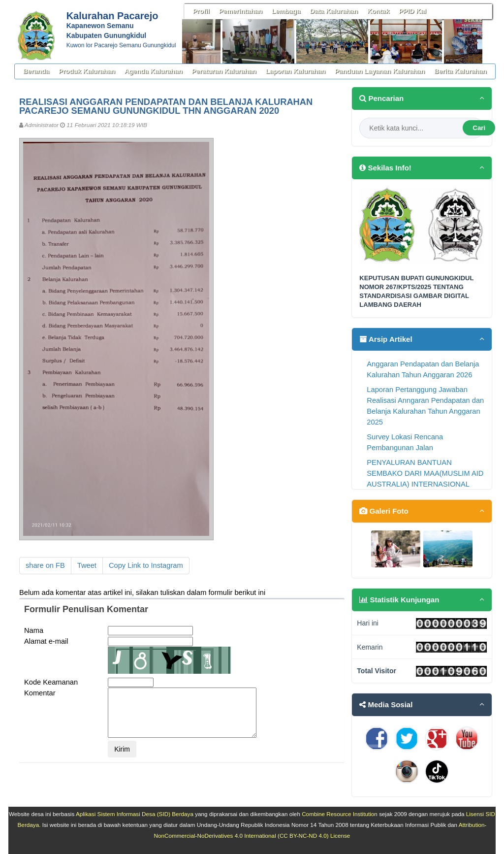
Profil (201, 11)
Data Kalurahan (334, 11)
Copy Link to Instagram (146, 565)
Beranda (36, 71)
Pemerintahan (241, 11)
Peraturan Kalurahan (224, 71)
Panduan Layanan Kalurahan (380, 71)
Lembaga (286, 11)
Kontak (378, 11)
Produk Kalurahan (87, 71)
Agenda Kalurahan (154, 71)
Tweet (87, 565)
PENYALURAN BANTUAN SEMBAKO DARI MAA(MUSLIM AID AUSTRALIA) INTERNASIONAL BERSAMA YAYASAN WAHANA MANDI (425, 484)
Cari (479, 128)
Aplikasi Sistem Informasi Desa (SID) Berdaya (135, 814)
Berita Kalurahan (460, 71)
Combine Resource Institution (340, 814)
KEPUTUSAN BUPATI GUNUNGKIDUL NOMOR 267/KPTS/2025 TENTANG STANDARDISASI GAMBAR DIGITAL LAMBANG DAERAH (416, 292)
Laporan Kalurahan (296, 71)
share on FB (45, 565)
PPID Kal (412, 11)
